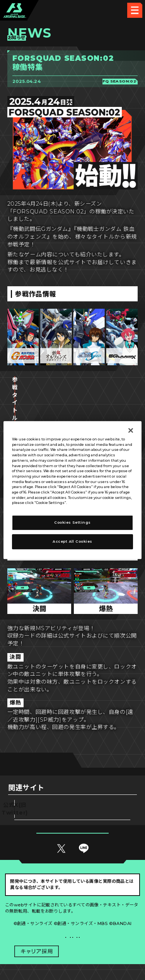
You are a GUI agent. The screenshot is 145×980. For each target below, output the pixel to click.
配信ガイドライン (73, 947)
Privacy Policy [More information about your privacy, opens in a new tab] (82, 503)
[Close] (131, 430)
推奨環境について (39, 916)
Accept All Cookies (72, 541)
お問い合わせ (107, 931)
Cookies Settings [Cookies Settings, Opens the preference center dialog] (72, 522)
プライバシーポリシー (39, 931)
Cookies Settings (106, 916)
